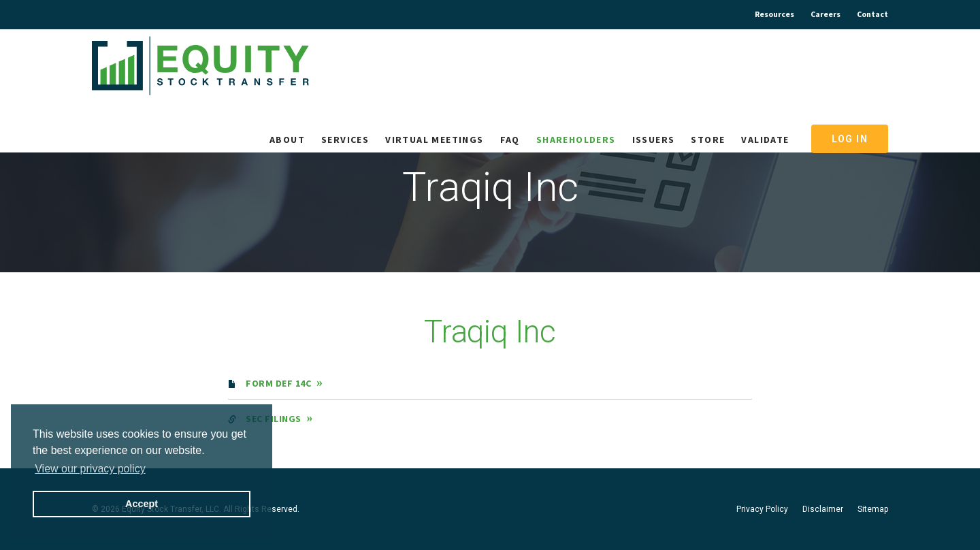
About (287, 140)
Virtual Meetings (434, 140)
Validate (765, 140)
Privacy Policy (762, 509)
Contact (872, 14)
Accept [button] (142, 504)
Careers (826, 14)
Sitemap (873, 509)
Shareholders (576, 140)
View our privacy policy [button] (90, 469)
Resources (774, 14)
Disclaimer (823, 509)
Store (708, 140)
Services (345, 140)
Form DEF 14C (278, 383)
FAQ (510, 140)
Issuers (654, 140)
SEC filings (274, 419)
